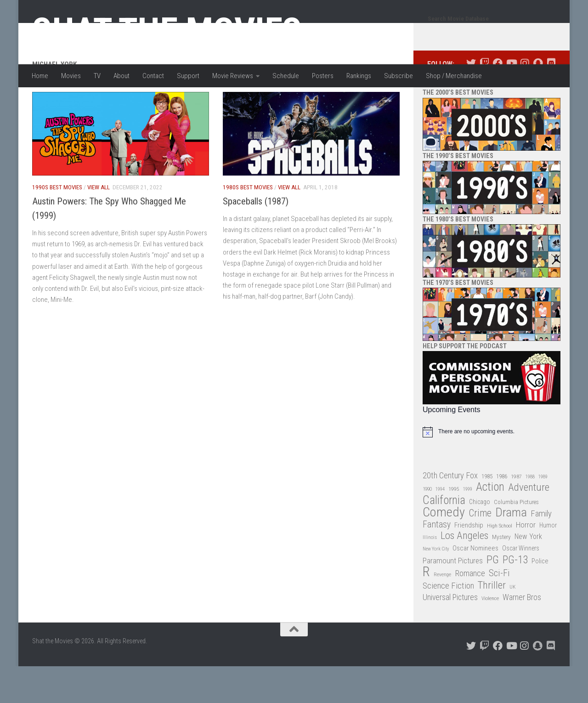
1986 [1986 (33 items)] (502, 513)
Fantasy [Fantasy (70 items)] (437, 561)
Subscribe (399, 76)
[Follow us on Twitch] (484, 100)
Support (188, 76)
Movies (71, 76)
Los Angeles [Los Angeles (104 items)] (464, 573)
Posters (323, 76)
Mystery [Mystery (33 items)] (501, 574)
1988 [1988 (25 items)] (530, 513)
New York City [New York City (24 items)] (436, 586)
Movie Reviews (233, 76)
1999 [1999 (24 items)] (468, 526)
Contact (153, 76)
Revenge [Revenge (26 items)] (442, 611)
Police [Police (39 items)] (540, 598)
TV (97, 76)
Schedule (286, 76)
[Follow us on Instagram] (524, 100)
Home (40, 76)
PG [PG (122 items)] (493, 597)
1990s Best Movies (57, 224)
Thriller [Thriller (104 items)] (492, 622)
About (122, 76)
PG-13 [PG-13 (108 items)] (515, 597)
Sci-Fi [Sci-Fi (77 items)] (499, 610)
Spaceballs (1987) (256, 238)
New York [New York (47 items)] (528, 573)
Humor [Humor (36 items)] (548, 562)
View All (99, 224)
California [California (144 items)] (444, 537)
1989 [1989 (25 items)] (543, 513)
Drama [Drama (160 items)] (511, 549)
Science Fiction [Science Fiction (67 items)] (448, 623)
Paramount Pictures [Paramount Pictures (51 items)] (453, 597)
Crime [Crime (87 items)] (480, 550)
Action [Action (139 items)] (490, 524)
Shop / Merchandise (454, 76)
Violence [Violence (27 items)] (490, 635)
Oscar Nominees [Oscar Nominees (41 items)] (475, 585)
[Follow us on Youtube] (511, 100)
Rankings (359, 76)
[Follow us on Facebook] (498, 100)
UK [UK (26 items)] (512, 624)
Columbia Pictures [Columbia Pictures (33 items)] (516, 539)
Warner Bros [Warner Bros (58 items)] (522, 634)
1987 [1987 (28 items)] (516, 513)
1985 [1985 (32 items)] (487, 513)
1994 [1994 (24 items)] (440, 526)
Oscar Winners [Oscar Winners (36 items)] (521, 585)
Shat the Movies (167, 31)
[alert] (492, 469)
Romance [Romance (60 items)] (470, 610)
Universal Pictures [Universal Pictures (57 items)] (450, 634)
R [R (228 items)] (426, 609)
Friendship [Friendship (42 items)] (469, 562)
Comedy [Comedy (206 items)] (444, 549)
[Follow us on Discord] (551, 100)
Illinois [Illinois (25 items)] (430, 574)
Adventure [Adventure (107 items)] (529, 524)
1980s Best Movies (248, 224)
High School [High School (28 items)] (500, 562)
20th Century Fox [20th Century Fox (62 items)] (450, 512)
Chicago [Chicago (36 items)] (480, 539)
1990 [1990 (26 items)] (427, 526)
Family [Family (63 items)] (541, 550)
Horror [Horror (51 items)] (526, 561)
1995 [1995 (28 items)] (454, 526)
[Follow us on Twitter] (471, 100)
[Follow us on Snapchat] (538, 100)
